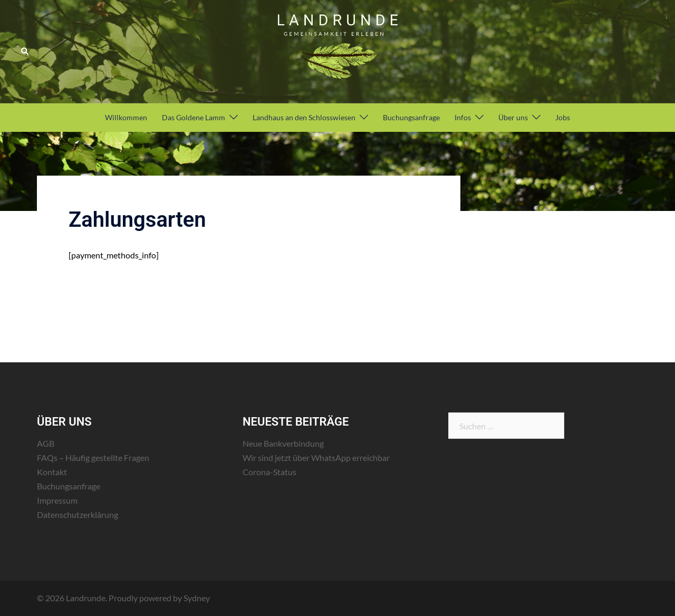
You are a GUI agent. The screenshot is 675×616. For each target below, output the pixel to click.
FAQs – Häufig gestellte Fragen (93, 458)
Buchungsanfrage (411, 117)
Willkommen (126, 117)
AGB (46, 443)
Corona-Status (269, 472)
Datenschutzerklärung (78, 514)
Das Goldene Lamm (194, 117)
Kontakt (52, 472)
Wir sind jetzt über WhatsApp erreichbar (316, 458)
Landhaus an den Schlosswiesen (304, 117)
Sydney (197, 598)
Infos (463, 117)
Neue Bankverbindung (283, 443)
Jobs (563, 117)
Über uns (513, 117)
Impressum (57, 500)
